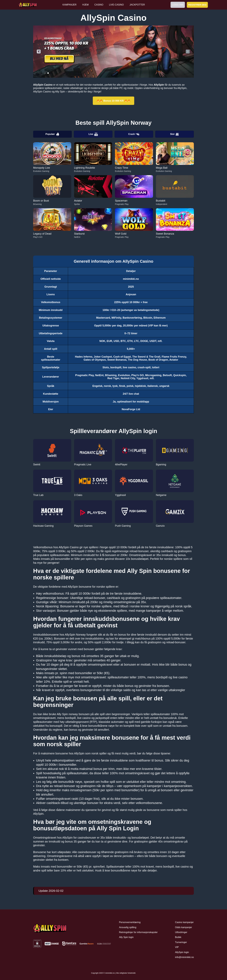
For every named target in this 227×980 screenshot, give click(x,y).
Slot (175, 134)
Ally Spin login (126, 937)
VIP (177, 947)
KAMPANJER (70, 5)
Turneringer (181, 942)
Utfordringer (181, 932)
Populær (52, 134)
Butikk (178, 937)
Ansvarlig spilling (128, 927)
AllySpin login (182, 952)
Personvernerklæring (130, 922)
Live (93, 134)
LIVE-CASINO (116, 5)
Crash (134, 134)
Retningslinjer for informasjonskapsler (138, 932)
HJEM (85, 5)
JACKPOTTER (137, 5)
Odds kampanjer (183, 927)
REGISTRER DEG (197, 5)
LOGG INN (178, 5)
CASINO (99, 5)
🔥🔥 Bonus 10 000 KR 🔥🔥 (113, 101)
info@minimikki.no (184, 957)
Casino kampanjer (184, 922)
